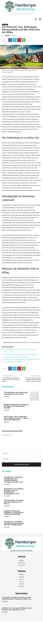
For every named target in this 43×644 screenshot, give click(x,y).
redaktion (7, 36)
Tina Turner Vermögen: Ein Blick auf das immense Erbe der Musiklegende (14, 523)
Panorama (5, 25)
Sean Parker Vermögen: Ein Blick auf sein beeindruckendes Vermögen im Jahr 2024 (14, 480)
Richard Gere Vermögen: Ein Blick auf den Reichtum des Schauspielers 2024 (14, 491)
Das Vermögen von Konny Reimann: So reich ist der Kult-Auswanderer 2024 (33, 380)
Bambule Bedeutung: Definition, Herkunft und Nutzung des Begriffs (16, 406)
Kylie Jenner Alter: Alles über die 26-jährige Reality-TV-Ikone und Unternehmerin (16, 418)
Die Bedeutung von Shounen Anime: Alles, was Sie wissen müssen (11, 380)
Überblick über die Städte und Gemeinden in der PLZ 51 (16, 393)
